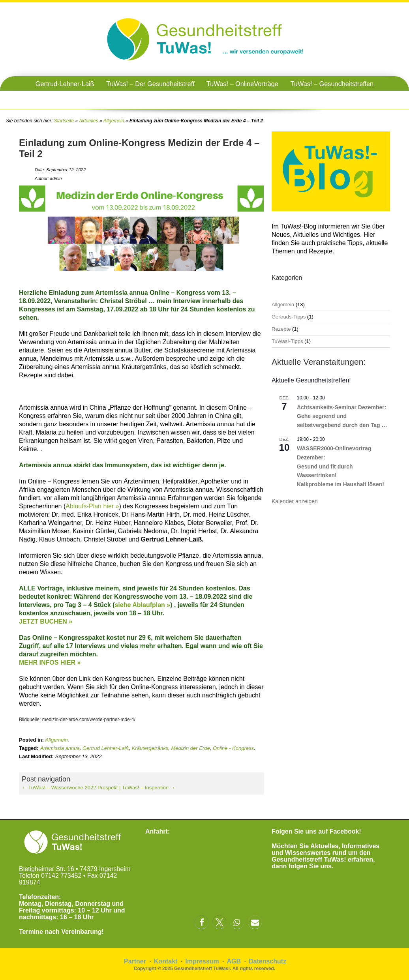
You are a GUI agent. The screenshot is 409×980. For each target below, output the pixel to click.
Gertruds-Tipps (289, 317)
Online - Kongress (233, 748)
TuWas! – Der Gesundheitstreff (150, 84)
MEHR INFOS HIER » (50, 662)
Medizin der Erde (190, 748)
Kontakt (166, 961)
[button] (202, 922)
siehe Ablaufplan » (142, 605)
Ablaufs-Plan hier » (92, 506)
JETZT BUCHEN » (46, 621)
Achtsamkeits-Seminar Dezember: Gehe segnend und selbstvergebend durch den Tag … (342, 416)
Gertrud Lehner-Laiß (106, 748)
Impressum (202, 961)
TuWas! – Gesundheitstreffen (332, 84)
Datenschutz (267, 961)
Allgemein (114, 121)
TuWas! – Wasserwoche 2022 (59, 788)
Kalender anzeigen (295, 501)
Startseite (64, 121)
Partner (135, 961)
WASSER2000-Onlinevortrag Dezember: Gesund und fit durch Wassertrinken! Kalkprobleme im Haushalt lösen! (341, 466)
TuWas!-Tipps (287, 341)
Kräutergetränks (150, 748)
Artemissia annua (60, 748)
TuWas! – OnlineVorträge (242, 84)
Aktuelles (89, 121)
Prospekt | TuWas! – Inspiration (136, 788)
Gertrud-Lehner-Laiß (65, 84)
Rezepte (281, 329)
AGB (234, 961)
